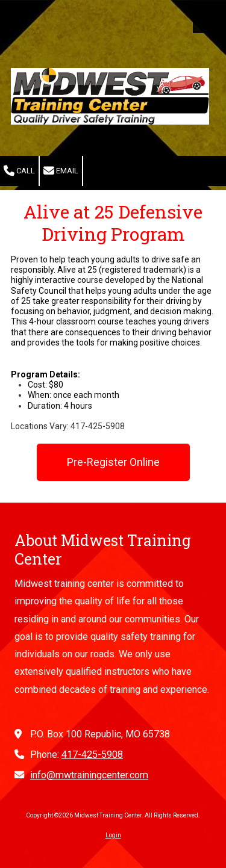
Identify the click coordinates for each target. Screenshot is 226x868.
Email (61, 171)
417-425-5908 (92, 755)
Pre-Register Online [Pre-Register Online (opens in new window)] (113, 462)
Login (113, 835)
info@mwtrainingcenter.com (89, 775)
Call (19, 171)
